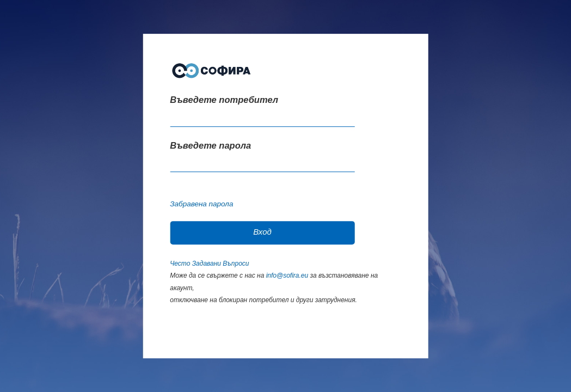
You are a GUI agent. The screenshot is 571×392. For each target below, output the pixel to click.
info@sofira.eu (287, 275)
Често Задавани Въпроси (209, 264)
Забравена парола (201, 204)
